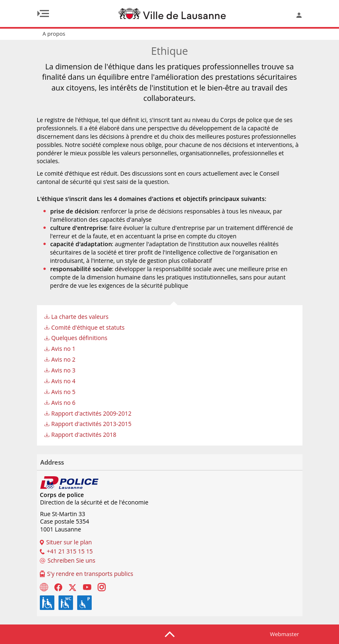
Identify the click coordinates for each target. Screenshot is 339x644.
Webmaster (285, 634)
